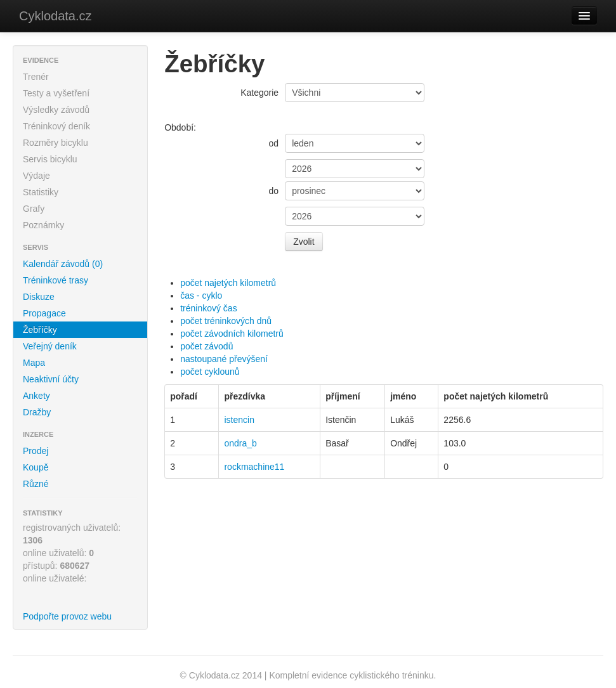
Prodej (36, 451)
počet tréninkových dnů (226, 321)
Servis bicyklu (50, 159)
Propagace (44, 313)
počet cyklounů (210, 372)
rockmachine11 (254, 467)
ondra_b (240, 443)
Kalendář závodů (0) (63, 264)
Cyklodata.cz (56, 16)
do (274, 191)
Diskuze (39, 297)
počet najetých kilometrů (228, 283)
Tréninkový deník (56, 126)
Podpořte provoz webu (67, 616)
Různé (36, 484)
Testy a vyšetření (56, 93)
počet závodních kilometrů (232, 334)
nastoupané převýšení (224, 359)
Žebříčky (40, 330)
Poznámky (43, 225)
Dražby (37, 412)
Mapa (34, 363)
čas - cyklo (201, 295)
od (274, 143)
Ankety (36, 396)
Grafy (34, 209)
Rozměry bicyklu (56, 143)
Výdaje (36, 176)
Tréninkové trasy (56, 280)
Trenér (36, 77)
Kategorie (259, 93)
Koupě (36, 467)
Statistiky (41, 192)
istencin (239, 420)
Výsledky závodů (56, 110)
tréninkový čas (208, 308)
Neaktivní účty (51, 379)
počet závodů (206, 346)
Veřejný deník (50, 346)
